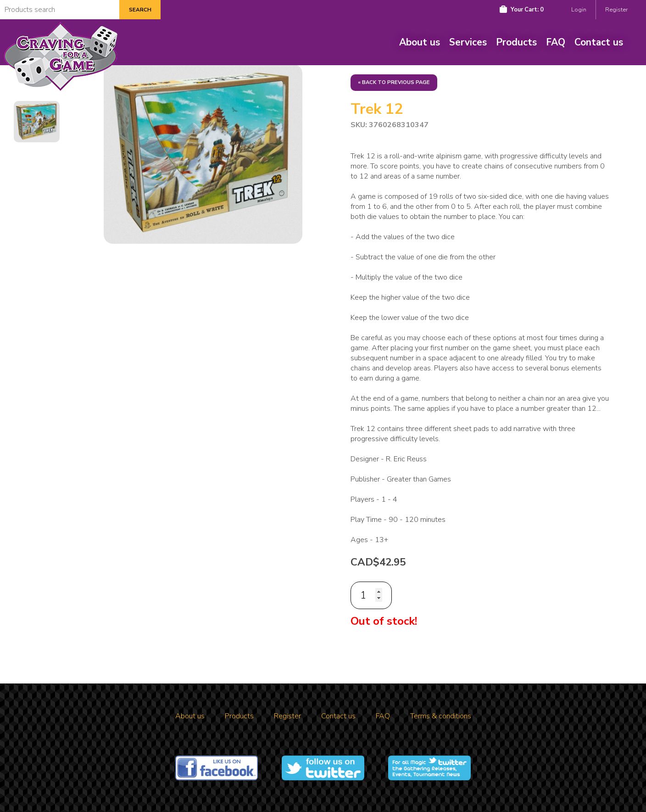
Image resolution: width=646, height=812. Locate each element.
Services (468, 42)
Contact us (599, 42)
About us (420, 42)
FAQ (556, 42)
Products (516, 42)
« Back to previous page (394, 82)
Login (579, 10)
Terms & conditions (441, 716)
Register (616, 10)
